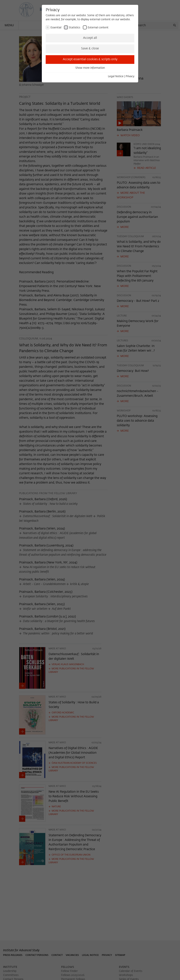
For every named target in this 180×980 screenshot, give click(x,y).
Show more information (90, 68)
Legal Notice (116, 76)
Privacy (130, 76)
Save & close (90, 49)
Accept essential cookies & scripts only (90, 59)
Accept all (90, 38)
